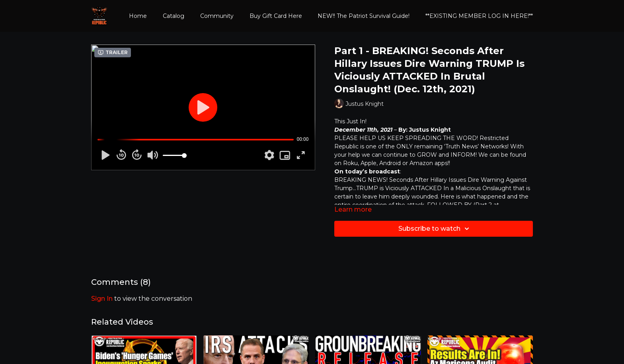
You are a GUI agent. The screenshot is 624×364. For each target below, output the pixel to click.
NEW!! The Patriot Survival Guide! (364, 16)
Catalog (174, 16)
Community (217, 16)
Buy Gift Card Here (276, 16)
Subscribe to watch (435, 229)
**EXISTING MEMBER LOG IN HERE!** (479, 16)
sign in (102, 299)
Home (138, 16)
